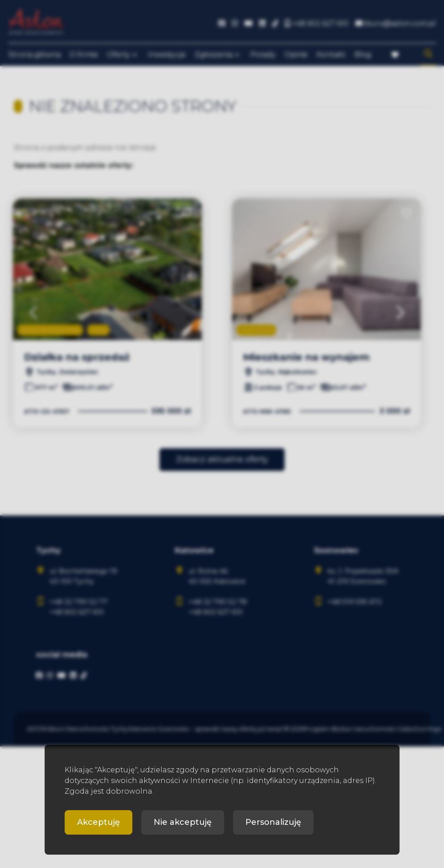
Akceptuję (98, 822)
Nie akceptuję (183, 822)
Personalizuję (273, 822)
